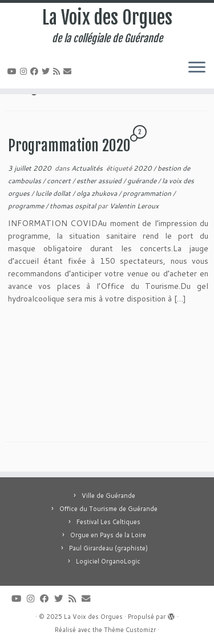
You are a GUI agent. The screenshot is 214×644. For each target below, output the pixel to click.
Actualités (88, 168)
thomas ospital (74, 206)
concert (60, 181)
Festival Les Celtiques (108, 522)
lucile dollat (54, 193)
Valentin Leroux (134, 206)
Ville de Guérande (108, 496)
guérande (143, 181)
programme (27, 206)
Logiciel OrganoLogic (108, 561)
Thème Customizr (130, 630)
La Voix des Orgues (107, 18)
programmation (148, 193)
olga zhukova (98, 193)
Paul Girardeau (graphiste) (108, 548)
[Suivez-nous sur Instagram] (25, 71)
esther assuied (100, 181)
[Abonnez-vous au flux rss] (58, 71)
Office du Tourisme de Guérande (108, 509)
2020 (144, 168)
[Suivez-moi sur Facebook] (36, 71)
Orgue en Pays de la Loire (108, 535)
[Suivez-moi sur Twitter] (47, 71)
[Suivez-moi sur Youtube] (14, 71)
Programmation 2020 (69, 146)
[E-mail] (69, 71)
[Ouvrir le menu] (197, 68)
